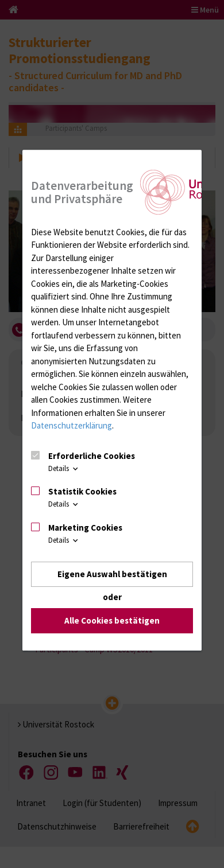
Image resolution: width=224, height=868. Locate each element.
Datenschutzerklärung (72, 425)
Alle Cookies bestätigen (112, 621)
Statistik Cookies (82, 491)
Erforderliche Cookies (92, 456)
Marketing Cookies (85, 528)
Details (64, 468)
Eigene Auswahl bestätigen (112, 574)
